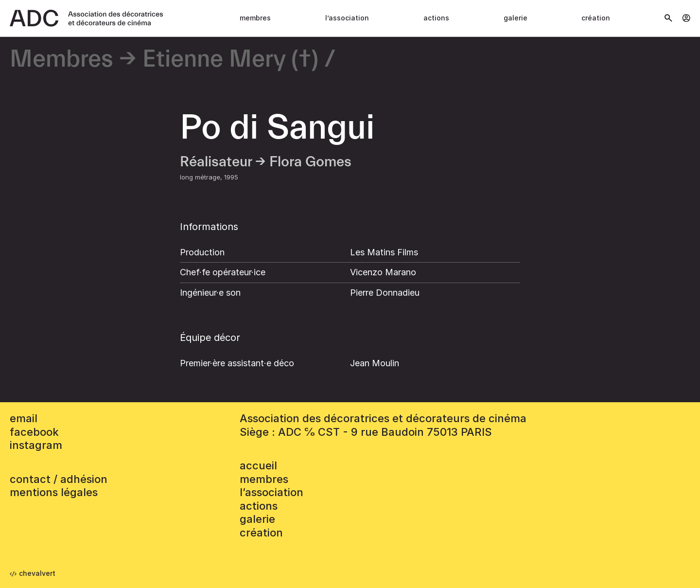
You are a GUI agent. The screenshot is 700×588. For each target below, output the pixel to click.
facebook (34, 432)
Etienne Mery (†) (230, 60)
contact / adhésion (59, 479)
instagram (36, 445)
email (24, 418)
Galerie (516, 18)
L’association (347, 18)
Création (596, 18)
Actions (436, 18)
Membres (255, 18)
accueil (258, 465)
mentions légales (54, 492)
